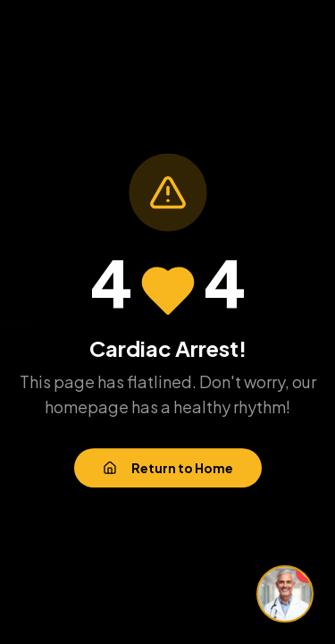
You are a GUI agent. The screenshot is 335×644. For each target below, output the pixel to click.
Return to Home (168, 469)
